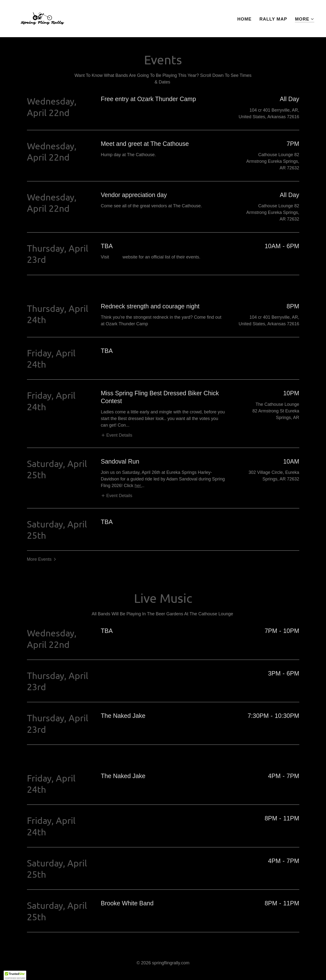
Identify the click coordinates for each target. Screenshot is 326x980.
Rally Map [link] (273, 19)
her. (138, 486)
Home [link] (245, 19)
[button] (305, 19)
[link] (42, 18)
